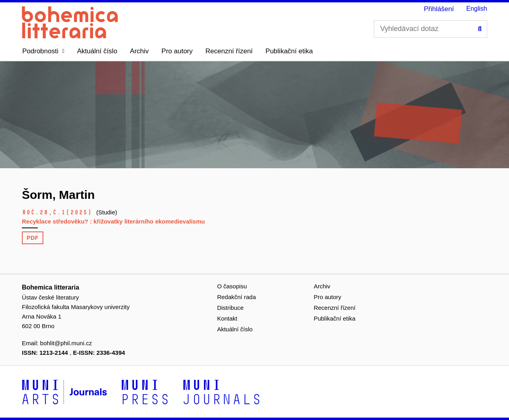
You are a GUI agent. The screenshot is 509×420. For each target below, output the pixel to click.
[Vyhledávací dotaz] (430, 29)
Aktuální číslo (97, 51)
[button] (43, 51)
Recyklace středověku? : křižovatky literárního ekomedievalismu (113, 221)
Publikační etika (289, 51)
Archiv (139, 51)
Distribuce (230, 308)
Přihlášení (439, 9)
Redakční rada (237, 297)
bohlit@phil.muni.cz (66, 343)
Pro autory (177, 51)
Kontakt (227, 318)
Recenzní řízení (229, 51)
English (477, 9)
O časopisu (232, 286)
